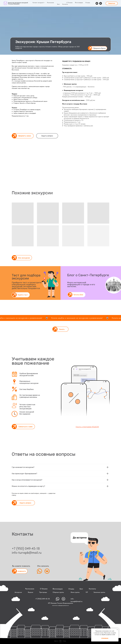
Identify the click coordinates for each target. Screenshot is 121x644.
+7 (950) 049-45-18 (26, 548)
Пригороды (43, 592)
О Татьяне (69, 3)
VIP (87, 592)
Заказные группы (99, 592)
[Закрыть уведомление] (117, 630)
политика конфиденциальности (61, 605)
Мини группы (75, 592)
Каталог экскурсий (38, 3)
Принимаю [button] (105, 638)
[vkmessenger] (101, 3)
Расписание (50, 3)
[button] (97, 48)
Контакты (65, 4)
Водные (31, 592)
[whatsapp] (97, 3)
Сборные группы (58, 592)
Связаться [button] (112, 3)
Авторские (18, 592)
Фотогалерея (79, 3)
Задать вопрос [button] (47, 136)
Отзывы (88, 3)
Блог (58, 4)
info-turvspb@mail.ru (76, 600)
